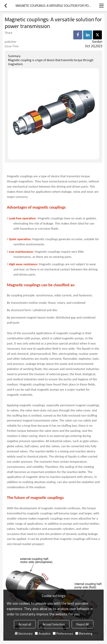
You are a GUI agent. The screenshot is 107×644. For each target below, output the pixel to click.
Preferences (63, 633)
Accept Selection (54, 624)
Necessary (24, 633)
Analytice (43, 633)
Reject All (83, 624)
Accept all (25, 624)
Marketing (84, 633)
